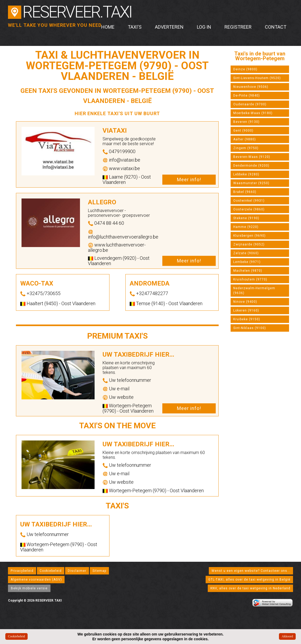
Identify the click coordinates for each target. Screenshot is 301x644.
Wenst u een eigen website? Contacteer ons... (251, 571)
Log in (204, 27)
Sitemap (99, 571)
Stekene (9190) (246, 218)
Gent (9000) (243, 131)
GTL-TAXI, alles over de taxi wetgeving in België (249, 580)
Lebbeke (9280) (246, 174)
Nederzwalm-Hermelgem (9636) (254, 291)
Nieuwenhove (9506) (251, 87)
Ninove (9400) (245, 302)
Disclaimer (77, 571)
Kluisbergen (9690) (249, 236)
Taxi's (135, 27)
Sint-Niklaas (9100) (250, 328)
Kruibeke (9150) (247, 319)
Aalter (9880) (245, 139)
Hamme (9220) (246, 227)
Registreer (238, 27)
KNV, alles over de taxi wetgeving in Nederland (250, 588)
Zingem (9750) (246, 148)
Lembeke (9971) (247, 262)
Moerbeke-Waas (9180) (253, 113)
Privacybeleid (22, 571)
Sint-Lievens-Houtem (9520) (257, 78)
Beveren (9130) (246, 122)
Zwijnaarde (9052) (249, 244)
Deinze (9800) (245, 69)
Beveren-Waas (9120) (252, 157)
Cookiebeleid (51, 571)
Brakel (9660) (245, 192)
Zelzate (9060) (246, 253)
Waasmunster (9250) (251, 183)
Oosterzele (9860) (249, 209)
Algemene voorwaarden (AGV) (36, 580)
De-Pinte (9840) (247, 96)
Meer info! (189, 180)
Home (108, 27)
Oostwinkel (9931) (249, 201)
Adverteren (169, 27)
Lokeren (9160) (246, 310)
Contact (276, 27)
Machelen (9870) (248, 271)
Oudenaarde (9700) (250, 104)
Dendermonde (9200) (251, 166)
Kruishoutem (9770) (250, 279)
